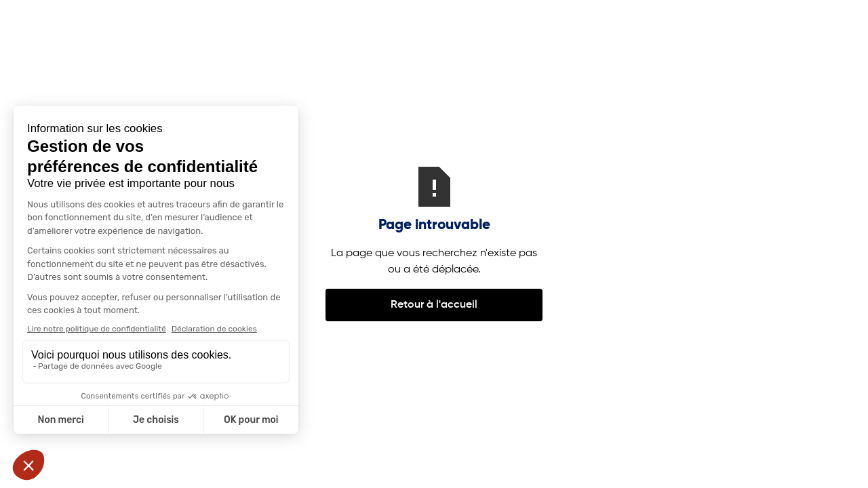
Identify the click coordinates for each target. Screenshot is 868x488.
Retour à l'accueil (434, 305)
